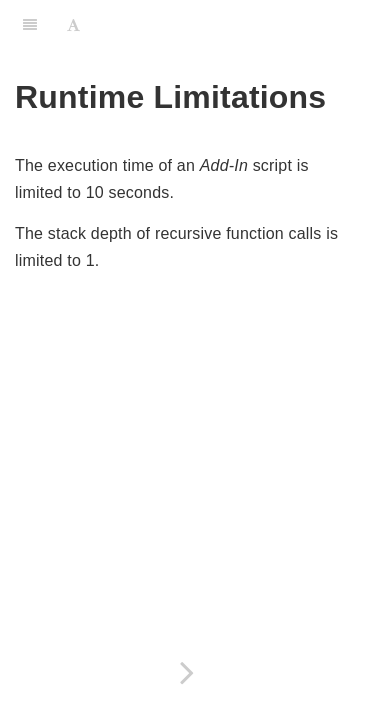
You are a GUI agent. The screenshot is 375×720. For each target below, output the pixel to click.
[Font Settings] (73, 25)
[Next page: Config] (187, 672)
